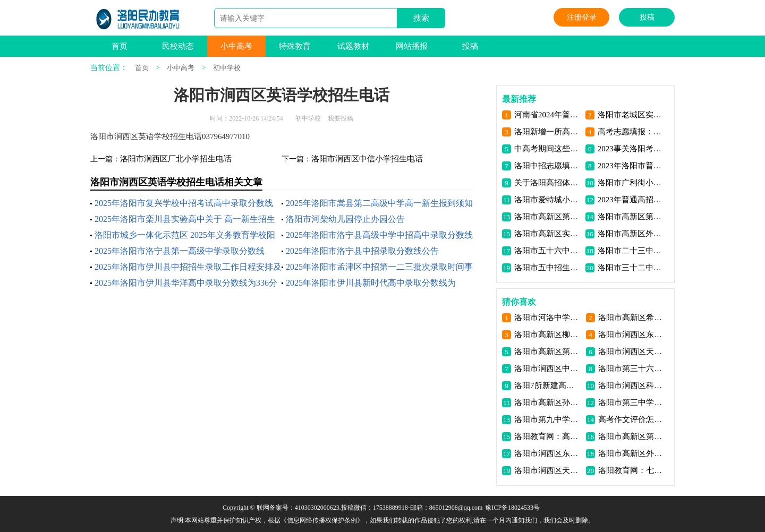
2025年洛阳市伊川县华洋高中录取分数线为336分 (186, 283)
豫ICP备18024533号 (512, 508)
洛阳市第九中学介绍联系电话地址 (548, 419)
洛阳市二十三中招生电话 (631, 251)
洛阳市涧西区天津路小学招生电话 (548, 470)
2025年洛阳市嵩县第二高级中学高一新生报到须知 (379, 203)
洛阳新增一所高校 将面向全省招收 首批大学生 (548, 132)
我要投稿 (341, 118)
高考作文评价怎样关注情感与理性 (632, 419)
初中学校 (227, 68)
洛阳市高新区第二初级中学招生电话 (631, 217)
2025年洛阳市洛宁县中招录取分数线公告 (362, 251)
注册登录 (582, 17)
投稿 (647, 17)
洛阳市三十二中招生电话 (631, 268)
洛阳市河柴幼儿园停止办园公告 (345, 219)
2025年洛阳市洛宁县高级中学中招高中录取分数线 (379, 235)
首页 (120, 46)
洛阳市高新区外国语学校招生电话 (631, 234)
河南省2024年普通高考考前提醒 (548, 115)
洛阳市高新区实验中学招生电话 (548, 234)
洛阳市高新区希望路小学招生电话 (632, 318)
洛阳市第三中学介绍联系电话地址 (632, 402)
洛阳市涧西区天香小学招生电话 (632, 351)
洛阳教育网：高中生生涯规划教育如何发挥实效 (548, 436)
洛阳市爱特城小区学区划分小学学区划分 (548, 200)
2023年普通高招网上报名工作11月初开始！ (631, 200)
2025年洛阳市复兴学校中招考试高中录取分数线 (184, 203)
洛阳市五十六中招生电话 (548, 251)
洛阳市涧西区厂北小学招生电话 (176, 159)
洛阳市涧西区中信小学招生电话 (367, 159)
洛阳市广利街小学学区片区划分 (631, 183)
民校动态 (178, 46)
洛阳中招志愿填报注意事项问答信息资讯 (548, 166)
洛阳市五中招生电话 (548, 268)
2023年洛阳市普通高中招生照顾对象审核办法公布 (631, 166)
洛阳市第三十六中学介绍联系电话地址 (632, 368)
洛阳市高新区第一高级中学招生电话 (548, 217)
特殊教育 (295, 46)
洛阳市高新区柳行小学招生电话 (548, 334)
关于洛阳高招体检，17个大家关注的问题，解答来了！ (548, 183)
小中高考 (236, 46)
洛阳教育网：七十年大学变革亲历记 (632, 470)
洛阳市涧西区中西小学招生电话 (548, 368)
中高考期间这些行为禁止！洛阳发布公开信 (548, 149)
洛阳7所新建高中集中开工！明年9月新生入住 (548, 385)
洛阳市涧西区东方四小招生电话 (548, 453)
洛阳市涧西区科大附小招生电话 (632, 385)
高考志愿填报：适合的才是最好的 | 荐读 (631, 132)
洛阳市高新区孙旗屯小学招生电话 (548, 402)
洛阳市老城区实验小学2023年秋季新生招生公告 (631, 115)
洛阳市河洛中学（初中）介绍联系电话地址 (548, 318)
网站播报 (412, 46)
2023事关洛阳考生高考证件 (631, 149)
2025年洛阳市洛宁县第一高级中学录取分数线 (180, 251)
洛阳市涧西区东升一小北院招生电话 (632, 334)
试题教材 (353, 46)
